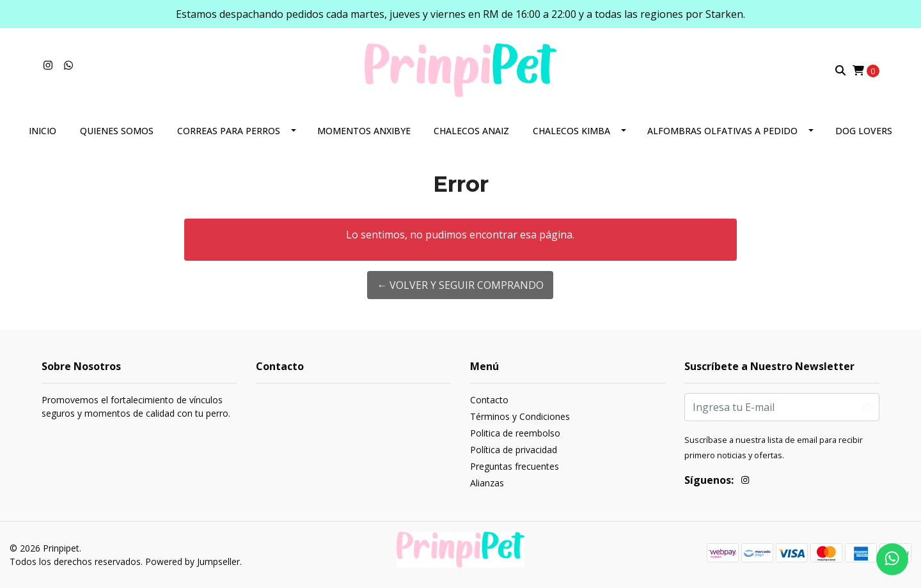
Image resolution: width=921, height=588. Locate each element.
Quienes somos (117, 131)
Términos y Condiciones (520, 416)
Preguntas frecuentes (515, 466)
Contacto (489, 400)
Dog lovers (864, 131)
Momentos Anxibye (364, 131)
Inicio (43, 131)
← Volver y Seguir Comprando (460, 285)
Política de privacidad (514, 450)
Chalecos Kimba (571, 131)
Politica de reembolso (515, 433)
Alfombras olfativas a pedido (722, 131)
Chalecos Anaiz (471, 131)
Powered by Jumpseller (193, 561)
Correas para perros (229, 131)
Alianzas (487, 483)
